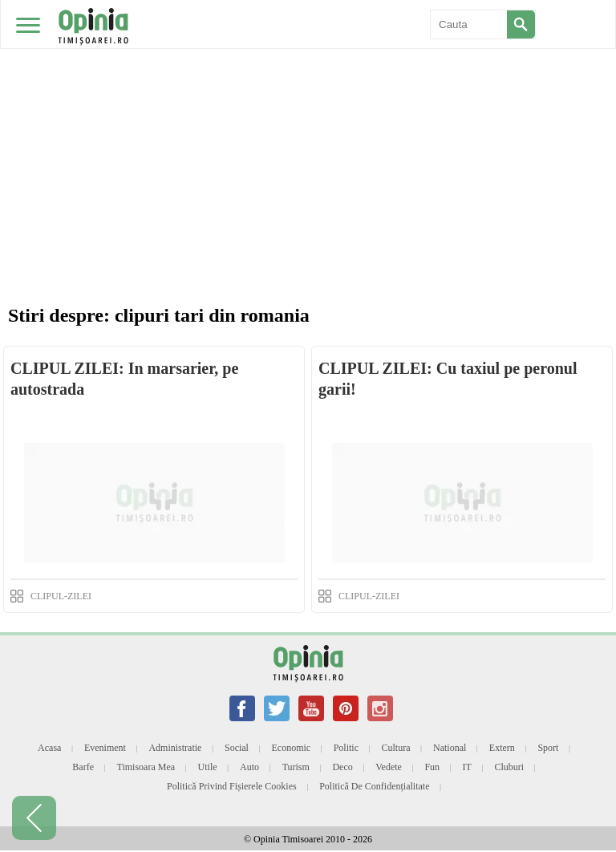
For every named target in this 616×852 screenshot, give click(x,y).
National (450, 748)
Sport (548, 748)
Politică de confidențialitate (374, 786)
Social (237, 748)
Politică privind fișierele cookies (232, 786)
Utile (208, 767)
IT (467, 767)
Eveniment (105, 748)
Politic (346, 748)
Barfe (83, 767)
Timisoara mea (146, 767)
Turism (296, 767)
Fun (432, 767)
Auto (249, 767)
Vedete (389, 767)
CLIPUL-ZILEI (61, 596)
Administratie (175, 748)
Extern (502, 748)
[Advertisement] (308, 120)
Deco (342, 767)
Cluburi (509, 767)
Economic (291, 748)
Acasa (49, 748)
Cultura (396, 748)
